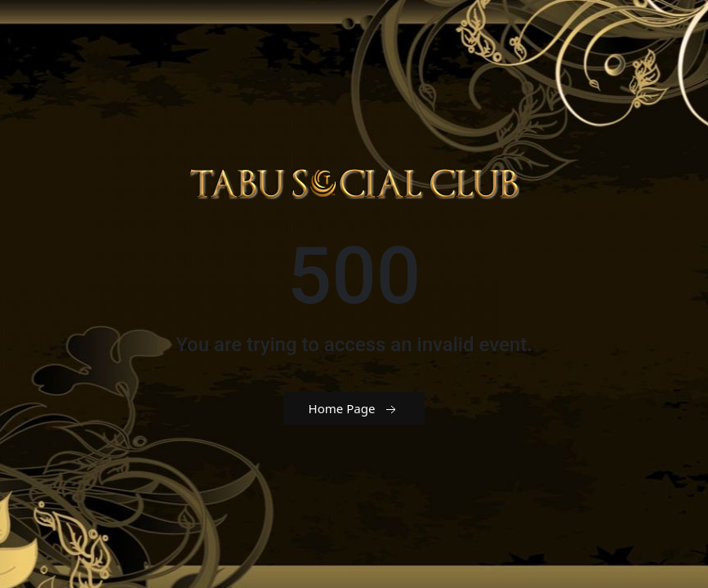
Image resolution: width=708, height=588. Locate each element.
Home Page (354, 409)
